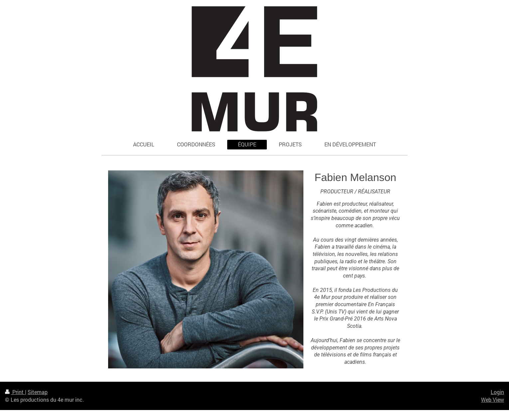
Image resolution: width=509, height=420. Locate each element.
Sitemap (38, 392)
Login (497, 392)
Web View (493, 400)
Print (15, 392)
